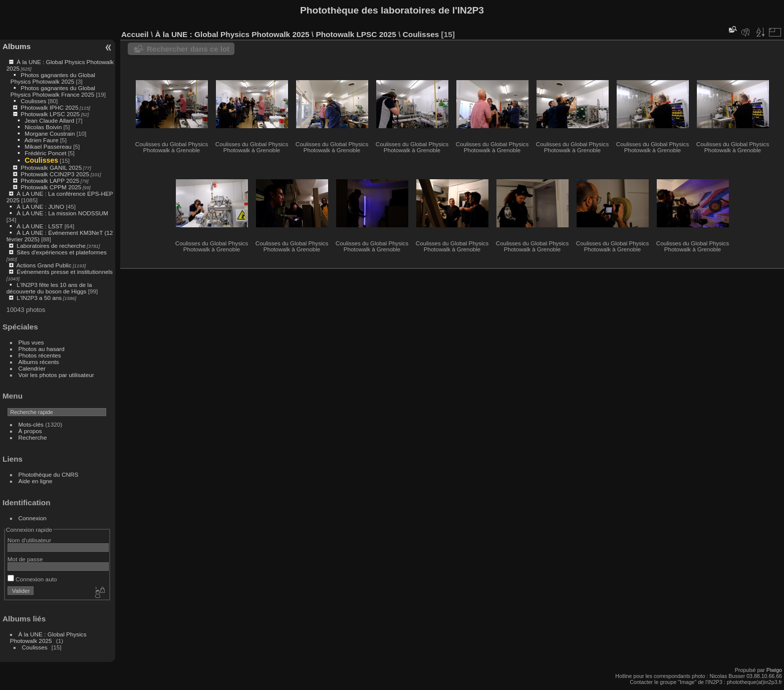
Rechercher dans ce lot (188, 49)
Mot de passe (25, 559)
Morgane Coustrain (50, 133)
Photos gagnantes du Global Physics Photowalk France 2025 (53, 91)
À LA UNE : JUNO (41, 207)
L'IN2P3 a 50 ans (39, 298)
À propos (30, 431)
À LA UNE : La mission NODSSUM (62, 213)
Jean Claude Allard (49, 120)
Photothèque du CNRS (49, 474)
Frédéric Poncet (45, 153)
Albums (17, 46)
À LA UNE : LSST (40, 226)
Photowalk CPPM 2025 (51, 187)
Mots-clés (31, 424)
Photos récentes (40, 355)
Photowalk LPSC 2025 (50, 114)
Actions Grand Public (44, 265)
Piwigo (774, 670)
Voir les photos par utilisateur (56, 375)
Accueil (135, 34)
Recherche (33, 437)
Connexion (33, 518)
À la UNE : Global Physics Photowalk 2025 (48, 637)
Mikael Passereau (48, 146)
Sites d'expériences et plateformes (61, 252)
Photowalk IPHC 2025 (49, 107)
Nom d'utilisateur (29, 540)
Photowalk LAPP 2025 (50, 181)
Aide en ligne (36, 481)
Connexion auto (32, 579)
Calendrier (32, 368)
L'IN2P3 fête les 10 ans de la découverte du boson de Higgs (49, 288)
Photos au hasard (42, 349)
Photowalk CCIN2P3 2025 (55, 174)
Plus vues (31, 342)
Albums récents (39, 362)
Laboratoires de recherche (51, 246)
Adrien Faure (42, 140)
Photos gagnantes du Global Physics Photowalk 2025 (53, 78)
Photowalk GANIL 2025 (51, 167)
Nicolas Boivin (43, 127)
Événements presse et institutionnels (65, 272)
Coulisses (33, 101)
